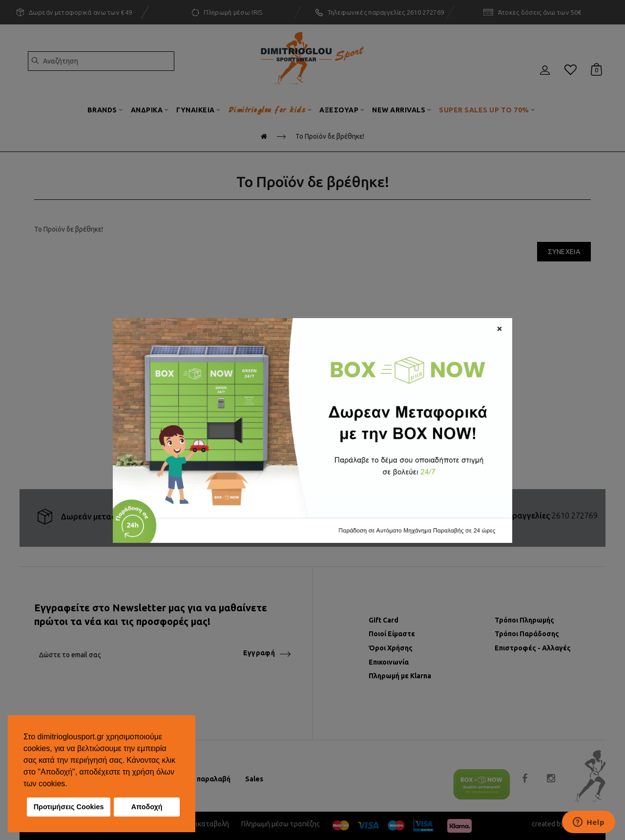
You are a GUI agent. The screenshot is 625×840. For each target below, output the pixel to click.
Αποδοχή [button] (147, 807)
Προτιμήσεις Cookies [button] (69, 807)
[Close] (500, 328)
